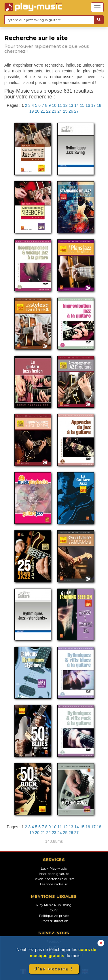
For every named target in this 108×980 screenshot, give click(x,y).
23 (54, 111)
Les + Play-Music (54, 869)
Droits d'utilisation (54, 921)
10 (54, 105)
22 (48, 111)
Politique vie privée (54, 916)
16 (88, 105)
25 (65, 111)
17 (93, 105)
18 (99, 105)
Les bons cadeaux (54, 884)
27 (77, 111)
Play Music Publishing (54, 905)
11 (60, 105)
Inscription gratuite (54, 874)
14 (77, 105)
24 (60, 111)
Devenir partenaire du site (54, 879)
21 (43, 111)
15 (82, 105)
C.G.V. (54, 910)
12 (65, 105)
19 (32, 111)
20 (37, 111)
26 (71, 111)
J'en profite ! (54, 969)
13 (71, 105)
